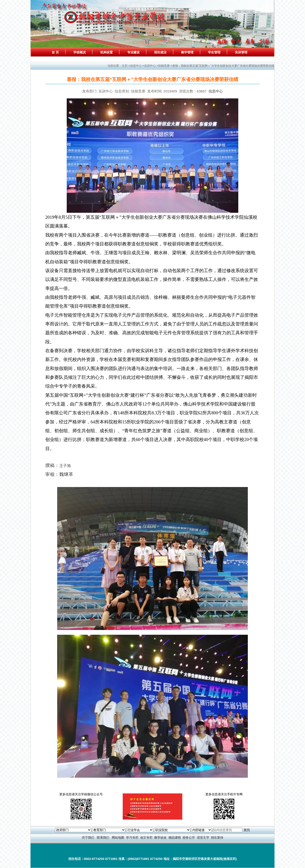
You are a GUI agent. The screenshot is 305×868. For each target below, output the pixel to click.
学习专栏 (132, 838)
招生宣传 (217, 838)
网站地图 (118, 838)
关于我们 (88, 838)
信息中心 (216, 91)
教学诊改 (160, 838)
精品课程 (175, 838)
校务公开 (189, 838)
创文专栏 (146, 838)
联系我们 (103, 838)
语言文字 (203, 838)
